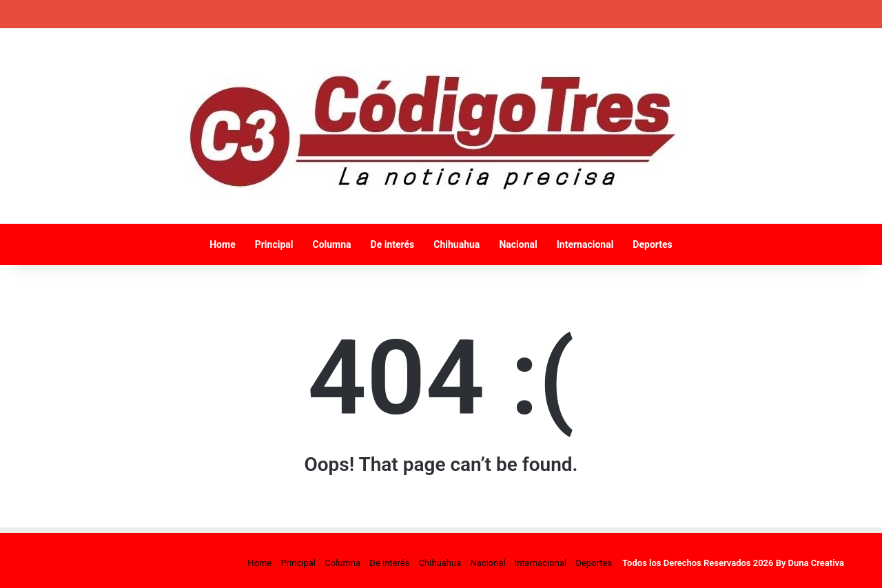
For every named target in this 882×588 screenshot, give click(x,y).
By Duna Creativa (810, 563)
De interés (393, 244)
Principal (274, 244)
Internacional (585, 244)
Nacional (518, 244)
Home (222, 244)
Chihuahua (457, 244)
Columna (331, 244)
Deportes (652, 244)
